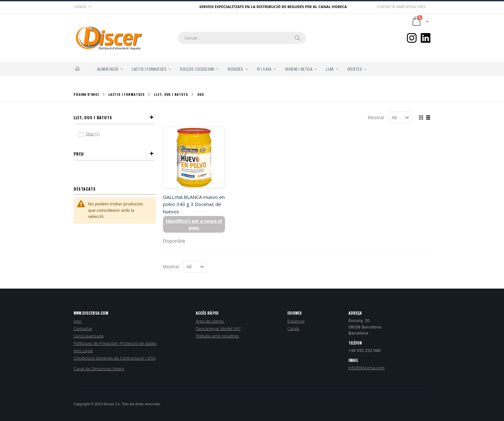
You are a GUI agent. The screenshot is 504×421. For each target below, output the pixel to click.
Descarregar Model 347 (218, 328)
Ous (96, 134)
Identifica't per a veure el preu (194, 224)
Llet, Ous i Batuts (171, 94)
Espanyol (296, 321)
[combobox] (242, 38)
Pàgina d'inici (86, 94)
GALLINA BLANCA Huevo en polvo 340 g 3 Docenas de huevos (194, 204)
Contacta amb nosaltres (401, 7)
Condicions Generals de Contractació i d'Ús (115, 358)
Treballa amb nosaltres (217, 336)
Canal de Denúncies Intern (99, 369)
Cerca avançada (89, 336)
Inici (77, 321)
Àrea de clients (210, 321)
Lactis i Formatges (126, 94)
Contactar (83, 328)
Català (293, 328)
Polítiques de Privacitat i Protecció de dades (115, 343)
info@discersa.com (366, 368)
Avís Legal (83, 351)
